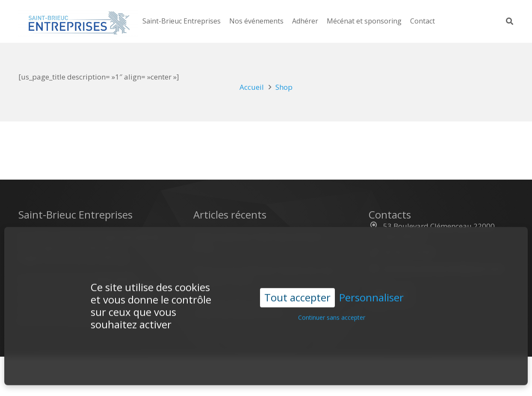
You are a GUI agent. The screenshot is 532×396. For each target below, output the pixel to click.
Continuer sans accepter (332, 312)
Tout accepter (297, 291)
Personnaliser (371, 292)
